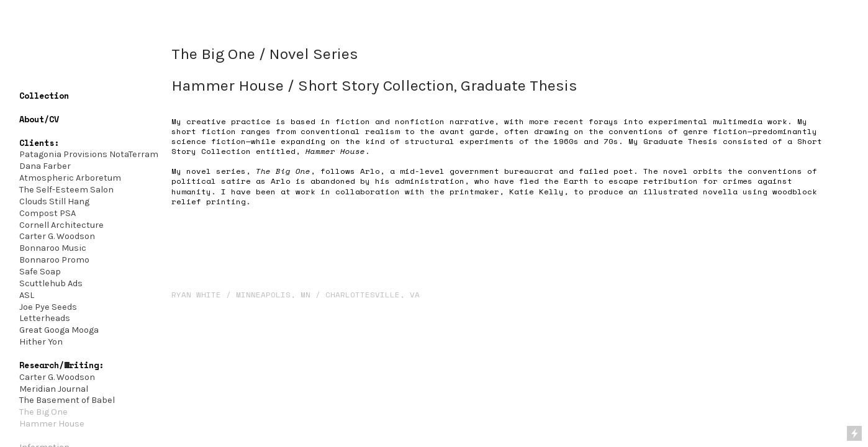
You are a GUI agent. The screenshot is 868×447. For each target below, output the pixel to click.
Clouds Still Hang (54, 201)
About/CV (39, 119)
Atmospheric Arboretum (70, 178)
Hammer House (52, 424)
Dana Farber (45, 166)
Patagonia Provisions (63, 154)
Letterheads (45, 318)
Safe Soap (40, 272)
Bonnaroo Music (53, 248)
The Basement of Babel (67, 400)
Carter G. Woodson (58, 236)
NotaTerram (134, 154)
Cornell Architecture (61, 225)
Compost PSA (47, 213)
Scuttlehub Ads (51, 283)
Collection (44, 96)
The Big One (43, 412)
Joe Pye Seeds (48, 307)
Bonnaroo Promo (54, 260)
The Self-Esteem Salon (66, 190)
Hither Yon (41, 342)
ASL (27, 295)
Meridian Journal (54, 389)
